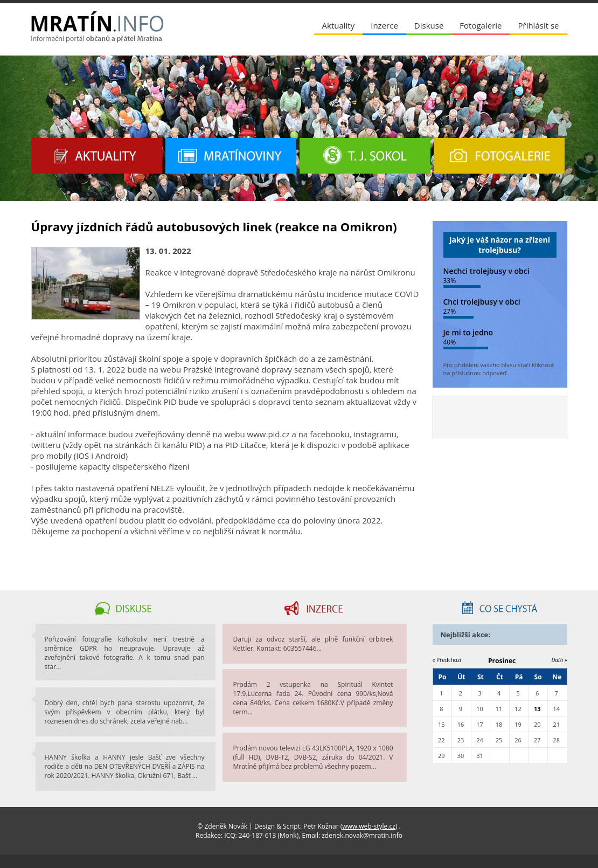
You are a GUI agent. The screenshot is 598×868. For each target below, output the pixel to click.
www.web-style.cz (369, 826)
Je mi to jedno (468, 332)
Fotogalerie (481, 25)
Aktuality (339, 25)
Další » (559, 660)
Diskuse (429, 25)
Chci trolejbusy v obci (482, 302)
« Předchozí (447, 660)
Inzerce (384, 25)
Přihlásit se (538, 25)
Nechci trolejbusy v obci (486, 271)
